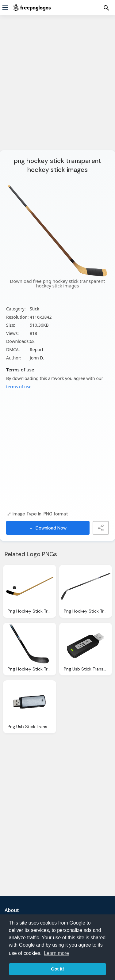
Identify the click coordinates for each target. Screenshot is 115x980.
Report (37, 349)
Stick (34, 309)
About (12, 910)
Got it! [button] (57, 969)
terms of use (19, 387)
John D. (37, 358)
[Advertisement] (57, 87)
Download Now (48, 528)
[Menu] (5, 8)
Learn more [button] (56, 953)
